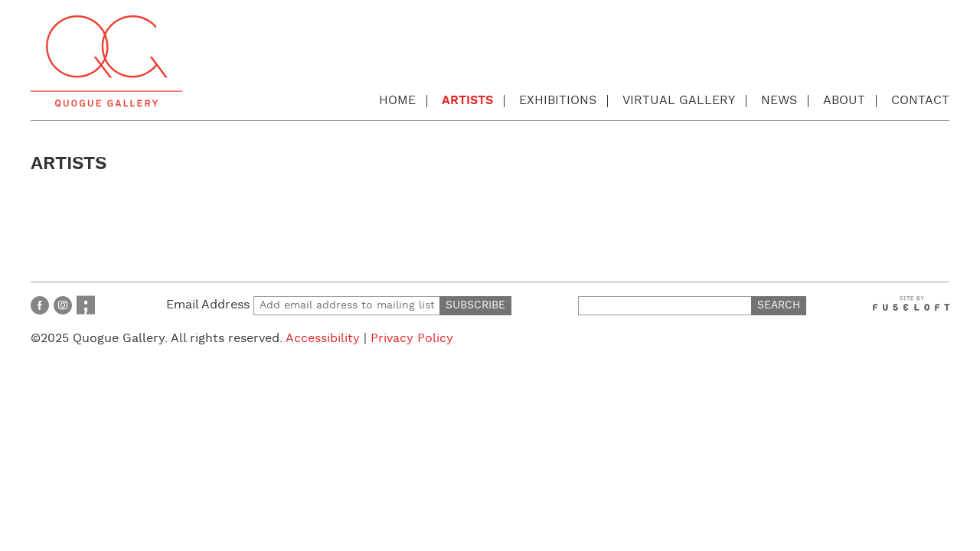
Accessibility (323, 339)
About (844, 101)
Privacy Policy (412, 339)
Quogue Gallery (106, 61)
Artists (467, 101)
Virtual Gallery (679, 101)
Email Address (303, 305)
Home (397, 101)
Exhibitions (558, 101)
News (779, 101)
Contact (920, 101)
